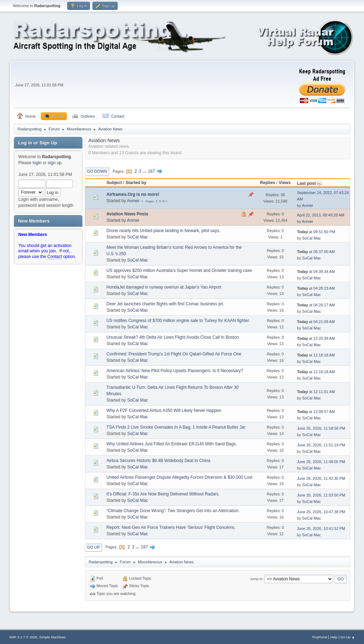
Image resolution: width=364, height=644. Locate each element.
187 (151, 171)
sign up (55, 163)
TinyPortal (319, 637)
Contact (55, 257)
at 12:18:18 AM (316, 355)
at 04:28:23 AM (316, 288)
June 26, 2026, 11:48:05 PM (321, 462)
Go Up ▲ (348, 637)
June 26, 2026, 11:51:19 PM (321, 445)
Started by (136, 183)
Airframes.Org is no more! (133, 194)
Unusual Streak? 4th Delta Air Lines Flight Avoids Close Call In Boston (173, 337)
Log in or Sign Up (38, 143)
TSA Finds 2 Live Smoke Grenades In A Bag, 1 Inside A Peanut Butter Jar (176, 427)
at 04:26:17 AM (316, 305)
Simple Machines (53, 637)
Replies (267, 183)
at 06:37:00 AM (316, 252)
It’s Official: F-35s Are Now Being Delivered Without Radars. (163, 494)
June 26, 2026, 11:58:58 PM (321, 428)
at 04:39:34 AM (316, 272)
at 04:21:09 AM (316, 322)
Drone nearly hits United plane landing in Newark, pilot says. (164, 231)
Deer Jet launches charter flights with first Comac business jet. (165, 304)
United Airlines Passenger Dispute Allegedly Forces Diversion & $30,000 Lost (180, 477)
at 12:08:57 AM (316, 412)
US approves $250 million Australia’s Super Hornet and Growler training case (179, 270)
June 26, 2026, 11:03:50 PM (321, 495)
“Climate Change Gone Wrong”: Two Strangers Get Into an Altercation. (173, 511)
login (37, 163)
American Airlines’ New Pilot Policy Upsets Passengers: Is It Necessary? (175, 371)
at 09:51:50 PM (316, 232)
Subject (114, 183)
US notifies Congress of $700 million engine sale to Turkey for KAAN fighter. (178, 321)
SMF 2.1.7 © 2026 (23, 637)
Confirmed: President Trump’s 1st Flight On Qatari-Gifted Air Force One (174, 354)
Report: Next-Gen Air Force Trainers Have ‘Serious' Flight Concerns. (171, 527)
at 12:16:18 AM (316, 372)
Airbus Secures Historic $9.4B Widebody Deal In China (159, 461)
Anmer (133, 201)
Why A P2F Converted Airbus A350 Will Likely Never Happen (164, 410)
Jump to (256, 579)
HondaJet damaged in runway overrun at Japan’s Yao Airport (164, 287)
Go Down (97, 171)
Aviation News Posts (128, 214)
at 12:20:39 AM (316, 338)
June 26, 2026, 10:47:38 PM (321, 512)
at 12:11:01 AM (316, 392)
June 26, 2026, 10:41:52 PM (321, 528)
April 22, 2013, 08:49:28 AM (320, 215)
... (145, 171)
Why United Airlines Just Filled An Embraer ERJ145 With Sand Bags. (172, 444)
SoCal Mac (138, 237)
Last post (309, 183)
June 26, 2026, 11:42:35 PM (321, 478)
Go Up (93, 547)
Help (334, 637)
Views (285, 183)
